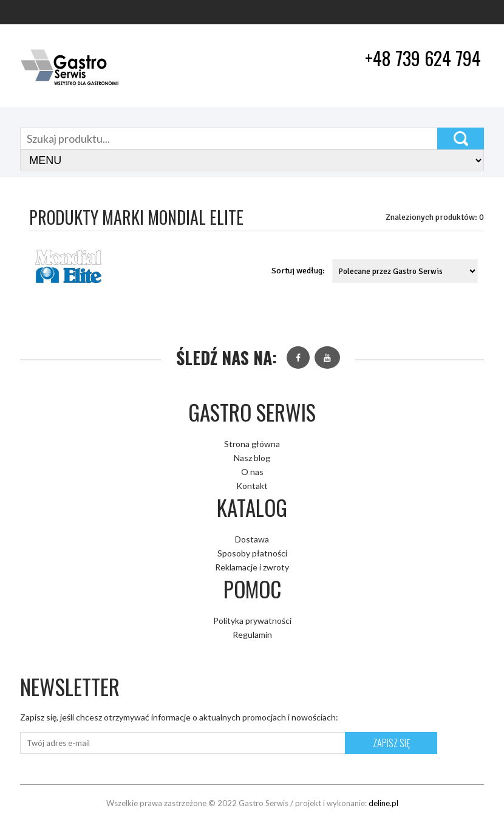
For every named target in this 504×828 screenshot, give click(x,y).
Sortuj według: (298, 271)
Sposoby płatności (252, 553)
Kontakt (252, 486)
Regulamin (252, 635)
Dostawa (252, 539)
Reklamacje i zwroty (252, 567)
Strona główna (252, 444)
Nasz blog (252, 458)
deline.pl (383, 803)
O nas (252, 472)
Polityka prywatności (252, 621)
